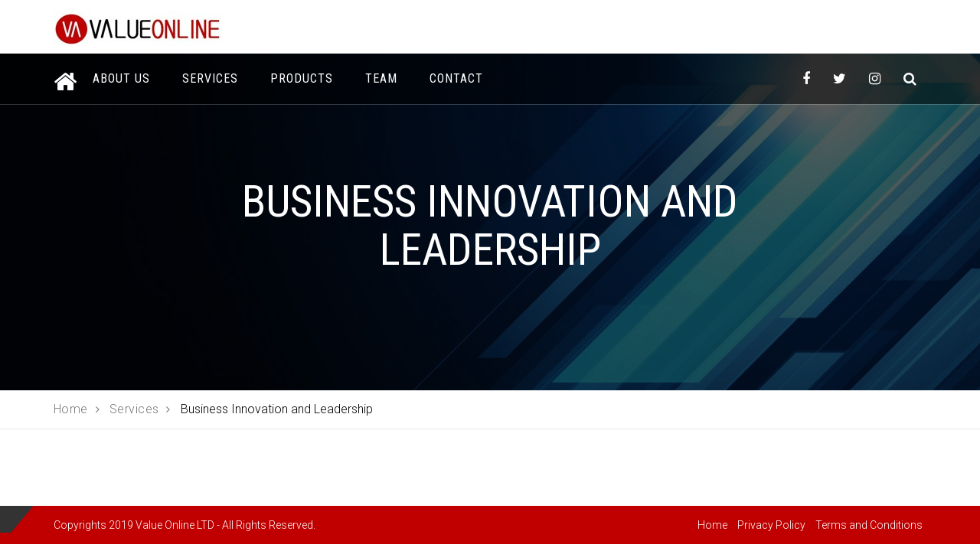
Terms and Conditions (869, 525)
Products (302, 78)
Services (210, 78)
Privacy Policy (771, 525)
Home (712, 525)
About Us (121, 78)
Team (381, 78)
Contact (456, 78)
